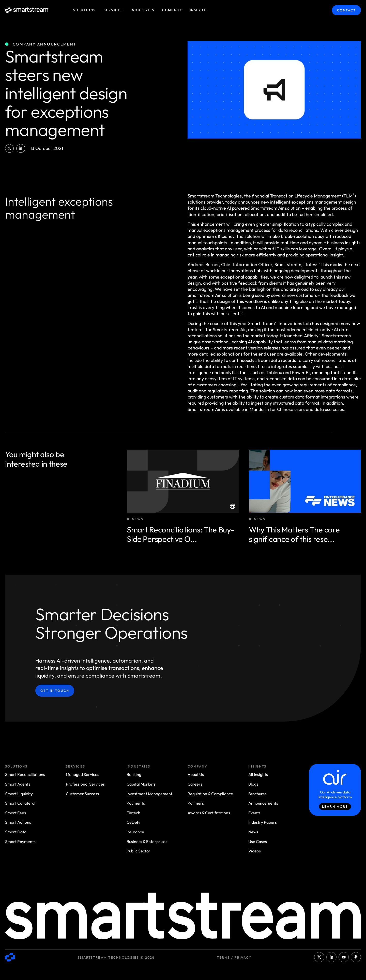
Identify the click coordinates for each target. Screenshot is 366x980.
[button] (9, 148)
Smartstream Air (267, 208)
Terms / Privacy (234, 957)
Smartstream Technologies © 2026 (116, 957)
